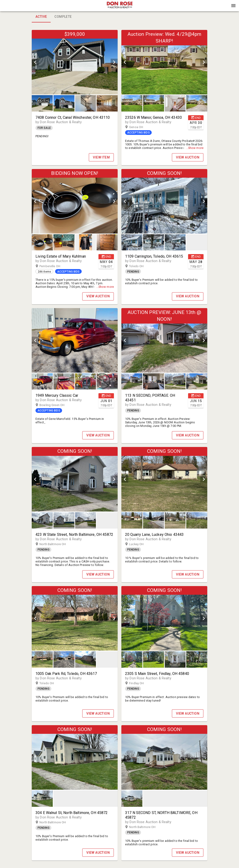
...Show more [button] (195, 148)
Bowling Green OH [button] (56, 405)
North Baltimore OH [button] (147, 827)
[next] (114, 62)
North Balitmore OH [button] (57, 544)
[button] (119, 7)
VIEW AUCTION (188, 157)
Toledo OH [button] (141, 266)
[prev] (35, 62)
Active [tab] (41, 17)
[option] (75, 62)
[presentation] (119, 6)
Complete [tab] (63, 17)
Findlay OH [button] (141, 683)
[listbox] (75, 62)
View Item (101, 157)
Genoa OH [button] (141, 127)
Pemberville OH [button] (54, 266)
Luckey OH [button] (141, 544)
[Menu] (233, 6)
